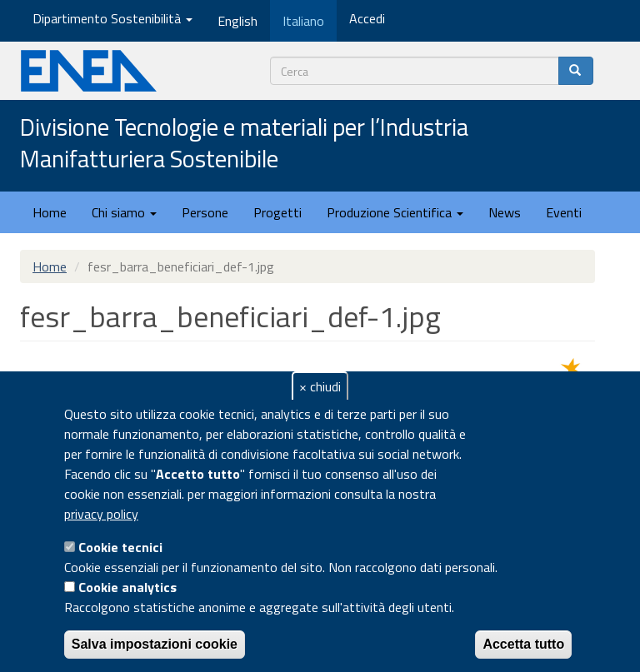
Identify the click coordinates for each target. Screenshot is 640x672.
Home (50, 212)
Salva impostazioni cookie (155, 644)
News (505, 212)
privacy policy (101, 514)
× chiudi (320, 386)
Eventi (564, 212)
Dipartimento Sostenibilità (112, 18)
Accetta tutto (523, 644)
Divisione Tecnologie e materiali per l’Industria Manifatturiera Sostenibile (244, 144)
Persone (205, 212)
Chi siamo (124, 212)
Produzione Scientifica (395, 212)
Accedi (367, 18)
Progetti (277, 212)
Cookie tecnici (120, 547)
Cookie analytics (127, 587)
